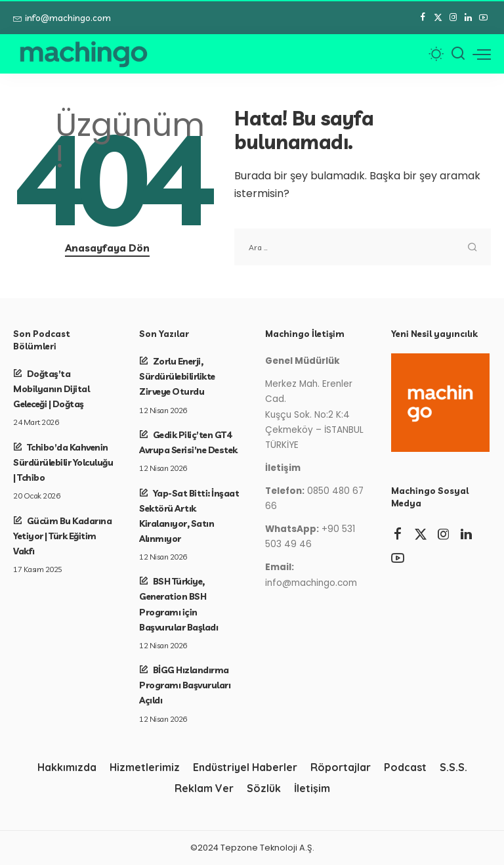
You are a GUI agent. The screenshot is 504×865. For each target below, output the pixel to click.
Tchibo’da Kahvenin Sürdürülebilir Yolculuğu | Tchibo (63, 462)
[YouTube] (483, 18)
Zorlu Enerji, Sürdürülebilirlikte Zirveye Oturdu (177, 376)
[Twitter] (438, 18)
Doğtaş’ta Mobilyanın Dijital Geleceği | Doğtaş (51, 388)
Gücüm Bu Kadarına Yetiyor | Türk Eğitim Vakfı (62, 536)
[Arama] (458, 54)
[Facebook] (423, 18)
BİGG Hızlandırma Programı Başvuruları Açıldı (185, 685)
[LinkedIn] (468, 18)
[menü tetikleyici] (482, 54)
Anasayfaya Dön (107, 248)
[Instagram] (453, 18)
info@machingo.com (62, 18)
